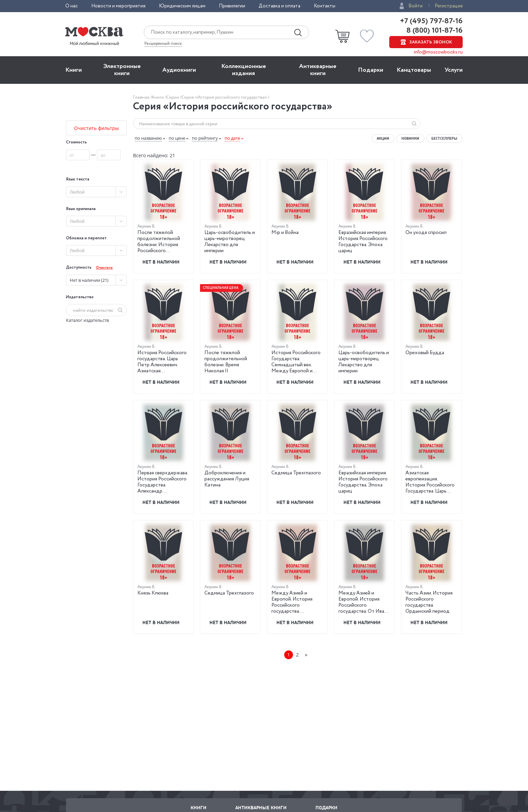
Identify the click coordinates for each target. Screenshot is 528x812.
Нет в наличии (161, 262)
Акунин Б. (146, 226)
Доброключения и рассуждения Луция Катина (227, 479)
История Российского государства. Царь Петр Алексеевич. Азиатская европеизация (162, 365)
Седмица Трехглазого (296, 473)
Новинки (410, 138)
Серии (173, 97)
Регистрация (449, 6)
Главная (142, 97)
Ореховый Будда (425, 353)
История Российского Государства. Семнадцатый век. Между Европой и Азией (296, 365)
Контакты (325, 6)
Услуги (454, 70)
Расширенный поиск (163, 44)
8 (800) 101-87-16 (434, 31)
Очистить (104, 268)
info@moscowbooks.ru (438, 52)
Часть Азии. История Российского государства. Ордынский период (429, 602)
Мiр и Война (285, 233)
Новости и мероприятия (118, 6)
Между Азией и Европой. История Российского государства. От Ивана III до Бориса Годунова (364, 605)
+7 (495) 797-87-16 (431, 21)
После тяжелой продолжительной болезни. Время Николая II (226, 362)
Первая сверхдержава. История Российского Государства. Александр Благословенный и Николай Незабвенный (163, 488)
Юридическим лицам (182, 6)
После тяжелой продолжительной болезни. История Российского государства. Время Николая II (159, 248)
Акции (383, 138)
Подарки (371, 70)
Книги (74, 70)
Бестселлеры (444, 138)
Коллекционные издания (244, 70)
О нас (72, 6)
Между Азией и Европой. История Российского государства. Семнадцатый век (292, 605)
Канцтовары (414, 70)
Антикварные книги (318, 70)
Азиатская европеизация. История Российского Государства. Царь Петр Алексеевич (430, 485)
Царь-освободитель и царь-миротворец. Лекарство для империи (230, 242)
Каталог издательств (87, 320)
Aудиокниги (179, 70)
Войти (416, 6)
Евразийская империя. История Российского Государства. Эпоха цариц (363, 242)
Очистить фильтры (96, 128)
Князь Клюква (153, 593)
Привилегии (232, 6)
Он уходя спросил (426, 233)
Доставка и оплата (279, 6)
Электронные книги (122, 70)
